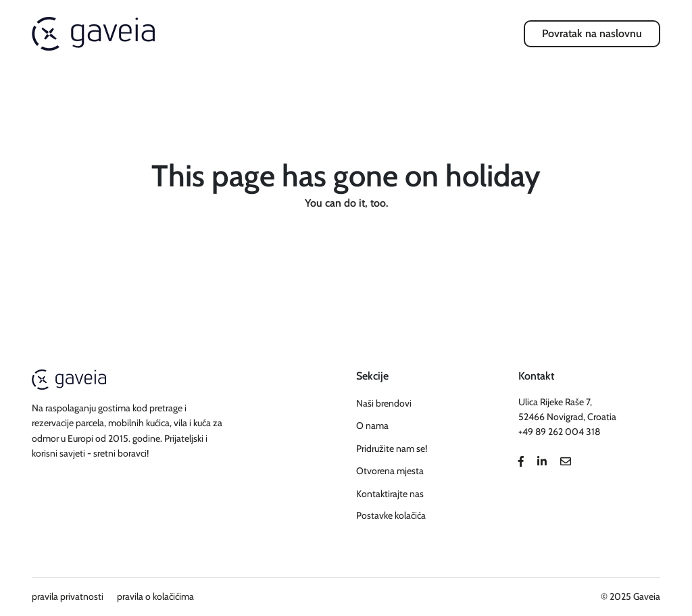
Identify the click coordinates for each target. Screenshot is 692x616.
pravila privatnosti (68, 596)
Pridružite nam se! (392, 448)
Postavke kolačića (391, 515)
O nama (372, 426)
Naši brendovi (384, 403)
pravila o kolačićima (155, 596)
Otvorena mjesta (390, 471)
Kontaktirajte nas (390, 494)
